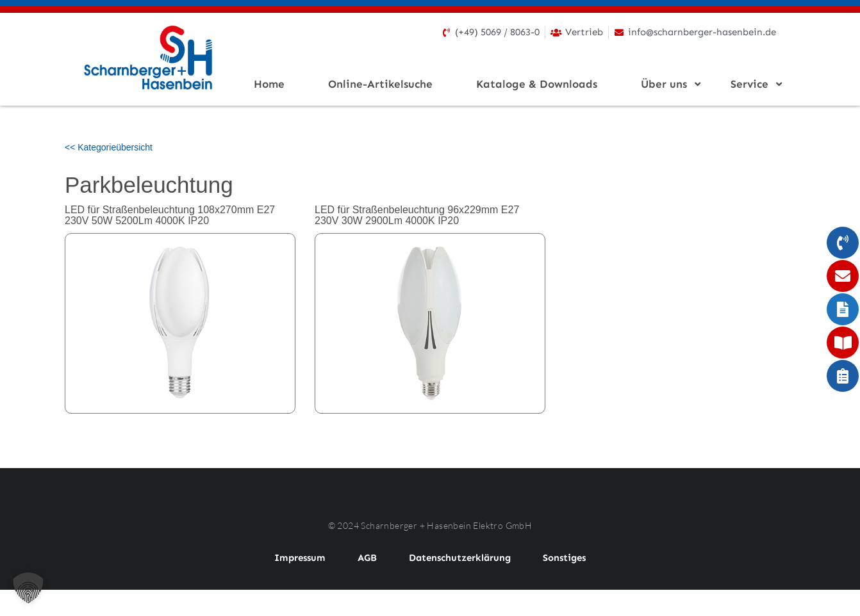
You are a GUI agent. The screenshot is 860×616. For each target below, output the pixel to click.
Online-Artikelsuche (380, 84)
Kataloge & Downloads (537, 84)
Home (269, 84)
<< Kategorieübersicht (109, 147)
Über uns (668, 84)
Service (753, 84)
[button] (28, 588)
